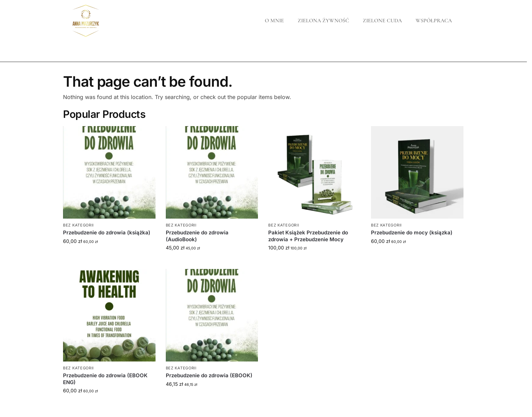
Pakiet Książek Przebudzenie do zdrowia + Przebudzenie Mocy (308, 236)
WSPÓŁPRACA (434, 21)
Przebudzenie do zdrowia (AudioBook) (197, 236)
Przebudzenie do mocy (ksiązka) (412, 232)
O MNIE (274, 21)
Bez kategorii (78, 225)
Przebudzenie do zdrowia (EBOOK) (209, 375)
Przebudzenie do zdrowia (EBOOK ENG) (105, 379)
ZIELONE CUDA (382, 21)
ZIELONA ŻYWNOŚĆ (323, 21)
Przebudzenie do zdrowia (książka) (107, 232)
